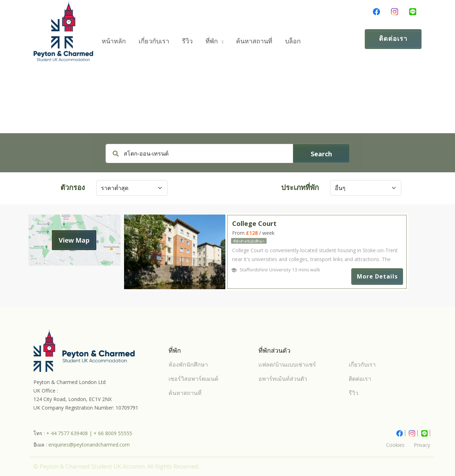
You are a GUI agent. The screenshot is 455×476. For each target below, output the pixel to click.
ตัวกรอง (73, 187)
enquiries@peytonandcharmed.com (89, 445)
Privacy (422, 445)
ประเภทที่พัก (300, 187)
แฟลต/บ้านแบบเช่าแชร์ (287, 364)
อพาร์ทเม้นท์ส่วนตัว (283, 379)
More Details (377, 276)
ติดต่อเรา (393, 38)
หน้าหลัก (114, 41)
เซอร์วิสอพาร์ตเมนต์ (193, 379)
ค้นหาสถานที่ (254, 41)
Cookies (395, 445)
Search (321, 154)
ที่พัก (214, 41)
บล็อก (293, 41)
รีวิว (187, 41)
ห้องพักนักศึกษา (188, 364)
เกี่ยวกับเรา (154, 41)
